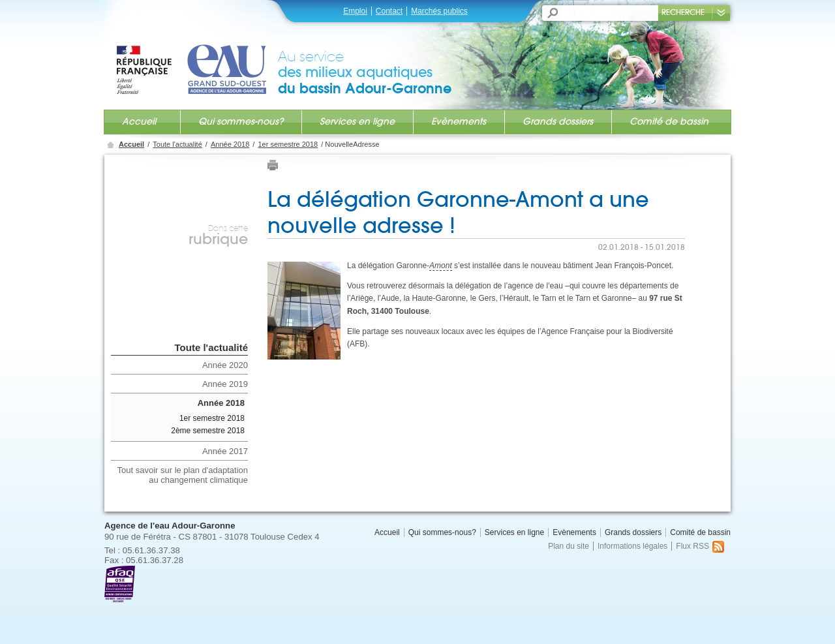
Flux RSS (700, 546)
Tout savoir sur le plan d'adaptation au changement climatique (183, 475)
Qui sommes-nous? (241, 121)
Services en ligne (357, 121)
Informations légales (632, 546)
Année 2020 (225, 365)
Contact (389, 11)
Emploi (355, 11)
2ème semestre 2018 (208, 431)
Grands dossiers (558, 121)
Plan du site (569, 546)
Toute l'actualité (177, 144)
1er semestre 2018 (288, 144)
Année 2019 (225, 384)
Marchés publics (439, 11)
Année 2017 (225, 451)
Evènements (459, 121)
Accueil (139, 121)
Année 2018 (230, 144)
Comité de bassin (669, 121)
